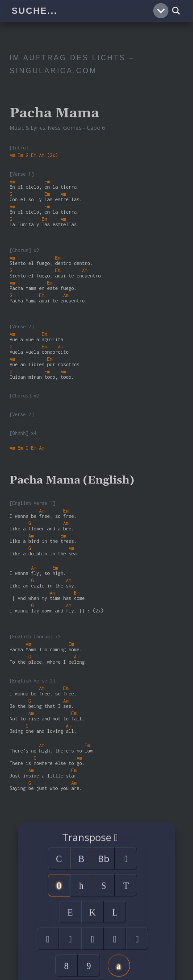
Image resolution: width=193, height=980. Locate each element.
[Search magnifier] (176, 11)
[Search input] (81, 11)
